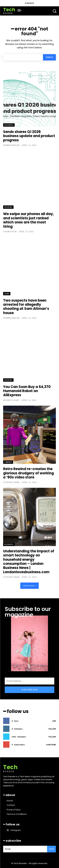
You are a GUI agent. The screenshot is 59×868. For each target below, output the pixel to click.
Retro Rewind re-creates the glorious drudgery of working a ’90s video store (28, 473)
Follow (52, 729)
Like (54, 721)
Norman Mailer (11, 145)
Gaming (8, 462)
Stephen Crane (11, 482)
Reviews (8, 207)
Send (51, 849)
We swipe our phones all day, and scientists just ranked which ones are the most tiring (28, 220)
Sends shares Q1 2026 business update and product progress (29, 136)
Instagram (16, 830)
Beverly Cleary (11, 400)
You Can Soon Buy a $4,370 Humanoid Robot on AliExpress (27, 391)
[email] (29, 681)
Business (9, 125)
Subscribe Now (30, 690)
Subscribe (51, 745)
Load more (29, 586)
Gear (7, 294)
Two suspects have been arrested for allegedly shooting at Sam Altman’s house (26, 307)
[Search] (49, 57)
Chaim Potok (10, 232)
